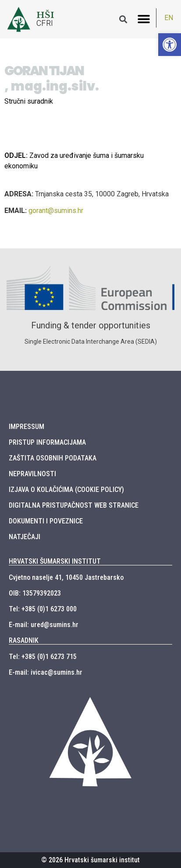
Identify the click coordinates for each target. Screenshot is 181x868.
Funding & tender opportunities (91, 325)
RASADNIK (24, 640)
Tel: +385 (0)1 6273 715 (43, 657)
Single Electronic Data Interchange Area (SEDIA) (91, 342)
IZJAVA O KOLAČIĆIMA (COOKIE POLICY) (66, 490)
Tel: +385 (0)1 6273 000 (43, 609)
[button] (144, 19)
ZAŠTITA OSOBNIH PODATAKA (53, 458)
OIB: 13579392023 (35, 593)
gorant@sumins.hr (56, 211)
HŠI (45, 15)
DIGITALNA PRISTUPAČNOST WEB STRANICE (74, 505)
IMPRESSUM (27, 427)
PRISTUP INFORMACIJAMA (47, 442)
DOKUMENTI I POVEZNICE (46, 521)
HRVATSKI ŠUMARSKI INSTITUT (55, 561)
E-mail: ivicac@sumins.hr (46, 672)
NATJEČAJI (25, 537)
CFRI (45, 23)
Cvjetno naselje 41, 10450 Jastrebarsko (66, 577)
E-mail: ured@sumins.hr (44, 625)
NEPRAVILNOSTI (32, 474)
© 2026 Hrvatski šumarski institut (90, 860)
